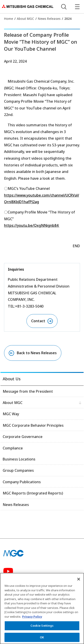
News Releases (49, 19)
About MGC (25, 19)
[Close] (79, 581)
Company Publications (22, 482)
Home (9, 19)
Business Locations (19, 459)
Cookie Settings (42, 628)
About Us (12, 379)
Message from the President (28, 391)
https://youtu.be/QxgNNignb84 (31, 225)
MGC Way (11, 414)
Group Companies (18, 470)
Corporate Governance (23, 437)
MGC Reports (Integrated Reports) (33, 493)
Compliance (13, 448)
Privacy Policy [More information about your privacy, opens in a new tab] (32, 619)
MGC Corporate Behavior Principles (33, 425)
